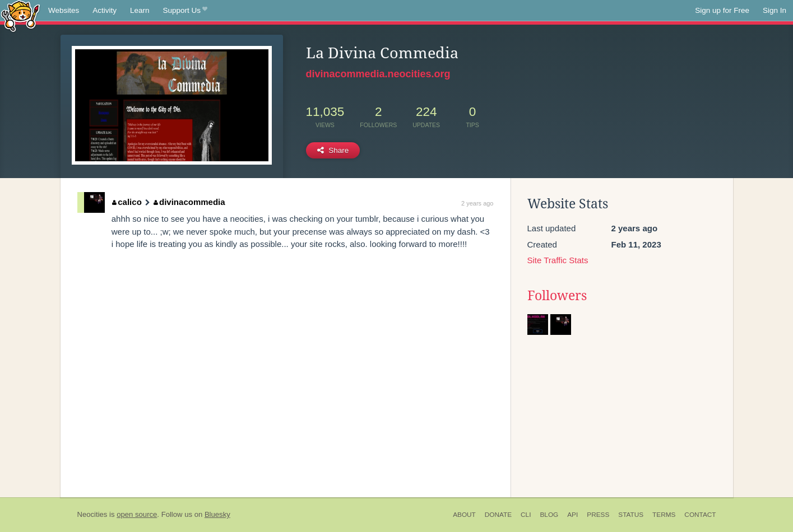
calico (127, 202)
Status (631, 515)
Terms (664, 515)
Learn (140, 10)
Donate (498, 515)
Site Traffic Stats (558, 260)
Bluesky (217, 514)
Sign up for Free (722, 10)
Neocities (92, 514)
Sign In (775, 10)
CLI (526, 515)
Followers (557, 296)
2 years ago (477, 203)
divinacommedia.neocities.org (378, 74)
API (572, 515)
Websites (64, 10)
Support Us (185, 11)
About (464, 515)
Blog (549, 515)
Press (598, 515)
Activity (105, 10)
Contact (700, 515)
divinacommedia (189, 202)
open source (137, 514)
